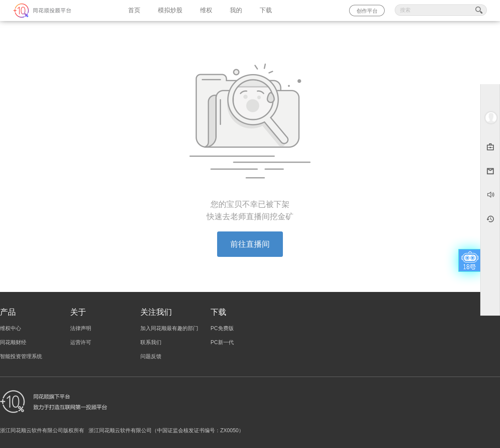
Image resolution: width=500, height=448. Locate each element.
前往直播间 (250, 244)
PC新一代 (222, 342)
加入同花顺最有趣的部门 (169, 328)
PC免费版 (222, 328)
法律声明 (81, 328)
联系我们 (151, 342)
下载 (266, 10)
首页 (134, 10)
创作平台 (367, 11)
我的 (236, 10)
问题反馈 (151, 356)
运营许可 (81, 342)
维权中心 (11, 328)
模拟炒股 (170, 10)
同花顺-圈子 (60, 11)
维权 (206, 10)
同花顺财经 (13, 342)
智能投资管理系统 (21, 356)
